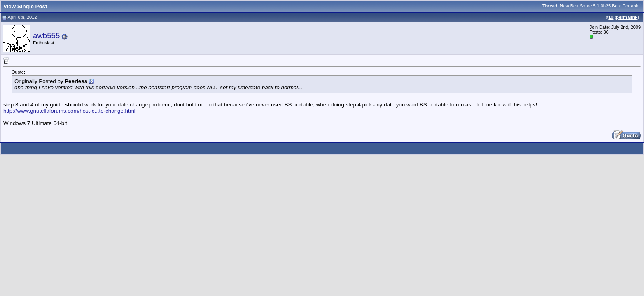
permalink (627, 17)
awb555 (46, 36)
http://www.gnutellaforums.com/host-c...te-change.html (69, 111)
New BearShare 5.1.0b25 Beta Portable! (600, 6)
